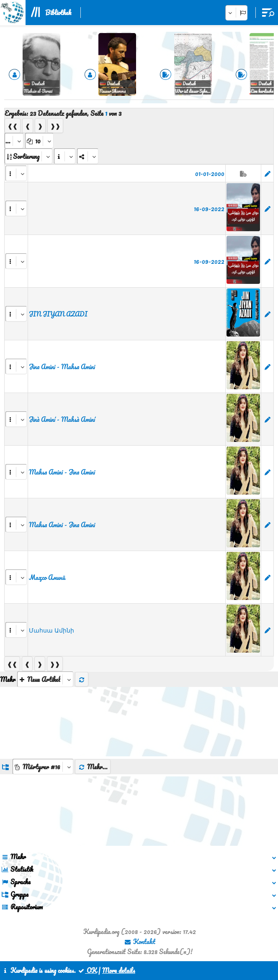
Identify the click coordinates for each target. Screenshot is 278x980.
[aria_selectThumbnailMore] (45, 679)
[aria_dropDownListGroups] (43, 767)
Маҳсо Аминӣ (47, 577)
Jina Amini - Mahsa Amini (62, 367)
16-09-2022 (209, 209)
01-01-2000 (210, 174)
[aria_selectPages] (14, 141)
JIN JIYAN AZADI (58, 314)
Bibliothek (58, 13)
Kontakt (140, 942)
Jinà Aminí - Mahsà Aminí (62, 419)
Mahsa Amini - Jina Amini (62, 472)
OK (87, 970)
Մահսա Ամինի (51, 630)
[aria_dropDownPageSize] (39, 141)
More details (119, 970)
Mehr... (93, 767)
